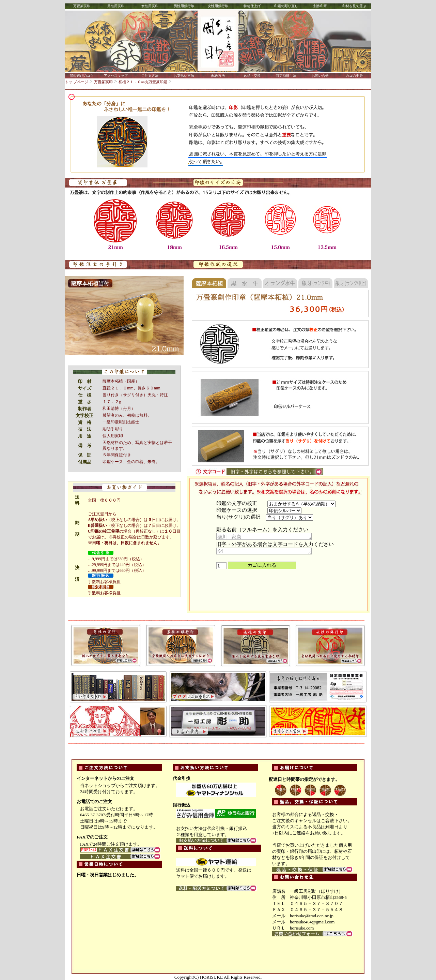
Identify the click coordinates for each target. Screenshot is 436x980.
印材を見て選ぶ (354, 6)
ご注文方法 (150, 76)
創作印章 (320, 6)
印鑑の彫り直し (286, 6)
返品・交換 (252, 76)
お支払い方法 (184, 76)
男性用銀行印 (184, 6)
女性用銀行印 (218, 6)
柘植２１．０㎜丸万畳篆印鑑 (143, 82)
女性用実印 (150, 6)
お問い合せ (320, 76)
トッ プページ (76, 82)
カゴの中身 (354, 76)
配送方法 (218, 76)
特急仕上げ (252, 6)
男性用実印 (116, 6)
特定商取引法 (286, 76)
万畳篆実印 (82, 6)
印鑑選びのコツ (82, 76)
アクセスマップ (116, 76)
